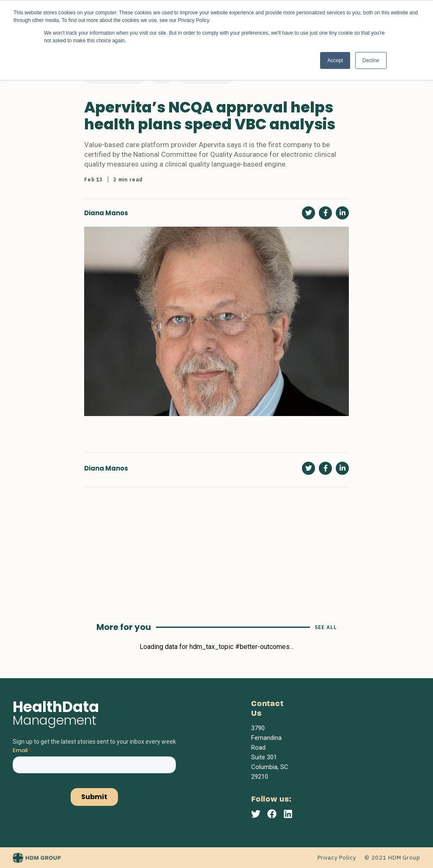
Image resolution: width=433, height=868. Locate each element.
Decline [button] (371, 60)
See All (326, 627)
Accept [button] (335, 60)
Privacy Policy (337, 858)
